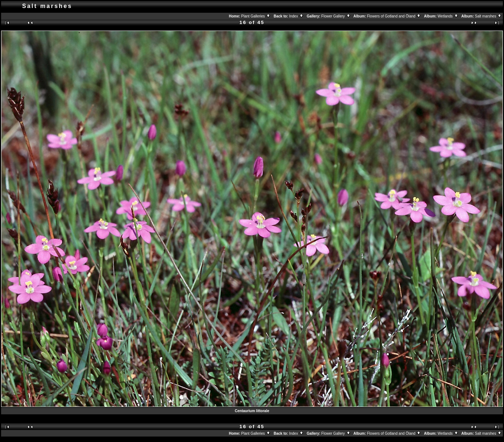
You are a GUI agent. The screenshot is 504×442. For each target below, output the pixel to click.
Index (296, 16)
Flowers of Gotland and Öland (394, 16)
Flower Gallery (336, 16)
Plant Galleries (256, 16)
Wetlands (448, 16)
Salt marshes (488, 16)
